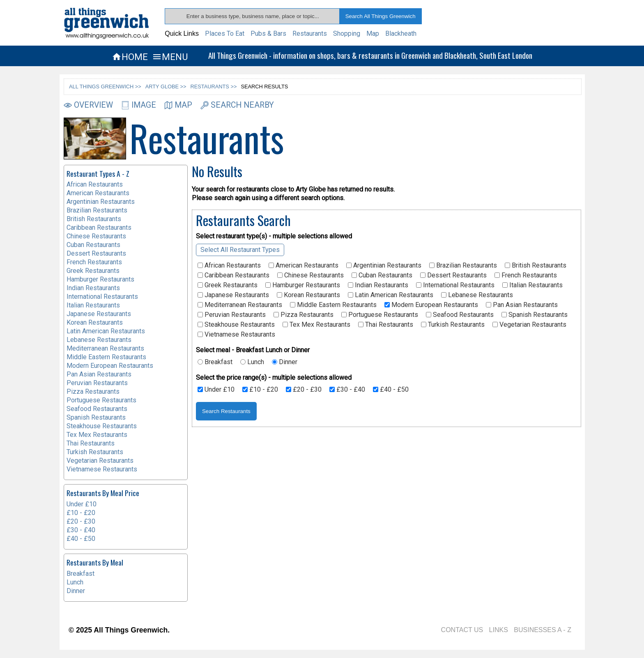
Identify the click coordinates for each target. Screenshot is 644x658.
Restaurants (310, 33)
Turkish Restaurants (453, 325)
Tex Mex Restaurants (316, 325)
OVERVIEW (88, 105)
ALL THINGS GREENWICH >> (105, 87)
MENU (170, 57)
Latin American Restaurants (391, 295)
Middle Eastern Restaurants (333, 305)
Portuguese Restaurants (380, 315)
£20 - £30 (304, 390)
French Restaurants (526, 275)
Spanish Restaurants (535, 315)
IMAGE (139, 105)
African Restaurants (229, 266)
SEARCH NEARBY (237, 105)
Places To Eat (225, 33)
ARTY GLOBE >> (166, 87)
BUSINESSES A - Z (543, 630)
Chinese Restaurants (310, 275)
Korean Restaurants (308, 295)
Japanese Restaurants (233, 295)
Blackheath (401, 33)
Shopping (347, 33)
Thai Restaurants (386, 325)
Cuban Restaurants (382, 275)
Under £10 (216, 390)
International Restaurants (455, 285)
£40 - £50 (391, 390)
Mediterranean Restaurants (240, 305)
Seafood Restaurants (460, 315)
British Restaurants (536, 266)
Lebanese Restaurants (477, 295)
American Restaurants (304, 266)
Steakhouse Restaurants (236, 325)
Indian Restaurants (378, 285)
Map (373, 33)
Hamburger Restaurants (303, 285)
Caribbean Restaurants (233, 275)
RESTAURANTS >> (214, 87)
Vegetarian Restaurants (529, 325)
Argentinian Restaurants (384, 266)
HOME (130, 57)
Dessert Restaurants (453, 275)
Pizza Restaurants (304, 315)
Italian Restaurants (532, 285)
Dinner (285, 362)
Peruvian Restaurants (232, 315)
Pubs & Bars (268, 33)
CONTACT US (462, 630)
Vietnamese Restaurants (236, 335)
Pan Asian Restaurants (522, 305)
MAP (178, 105)
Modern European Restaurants (431, 305)
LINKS (499, 630)
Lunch (252, 362)
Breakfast (215, 362)
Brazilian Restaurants (463, 266)
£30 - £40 (347, 390)
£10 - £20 (260, 390)
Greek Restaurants (228, 285)
